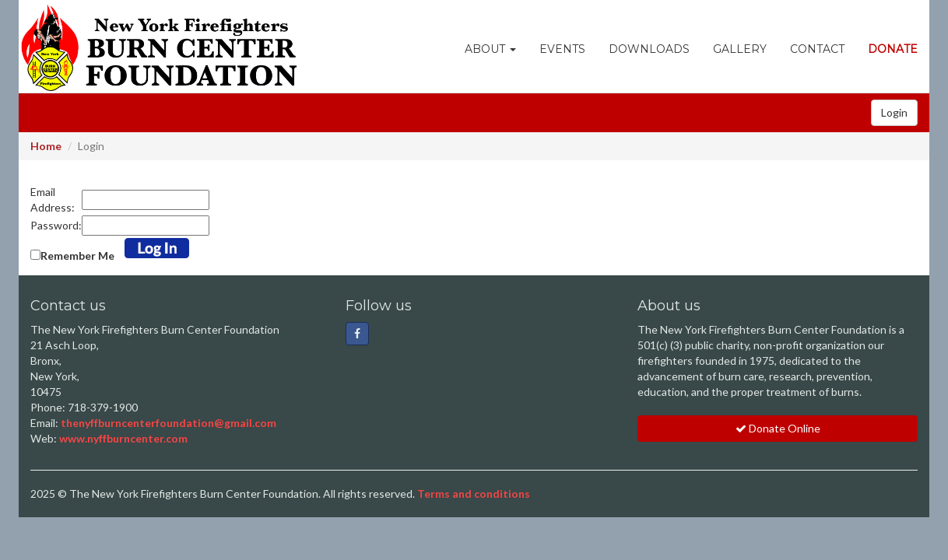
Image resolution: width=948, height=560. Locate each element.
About (490, 49)
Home (46, 146)
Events (562, 49)
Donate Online (778, 428)
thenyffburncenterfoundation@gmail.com (169, 423)
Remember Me (77, 255)
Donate (893, 49)
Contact (817, 49)
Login (894, 112)
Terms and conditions (474, 493)
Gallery (740, 49)
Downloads (649, 49)
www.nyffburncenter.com (123, 438)
